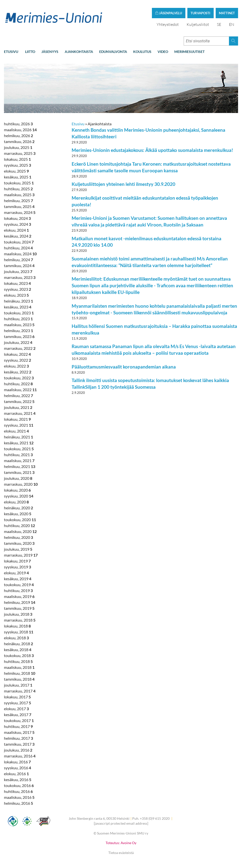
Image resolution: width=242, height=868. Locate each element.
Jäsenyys (50, 52)
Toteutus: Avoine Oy (121, 843)
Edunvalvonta (113, 52)
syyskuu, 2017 (17, 703)
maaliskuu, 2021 (19, 460)
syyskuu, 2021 (19, 425)
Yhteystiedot (168, 24)
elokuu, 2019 (16, 573)
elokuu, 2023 (16, 295)
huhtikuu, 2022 (18, 384)
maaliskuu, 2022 (20, 390)
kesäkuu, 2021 (19, 443)
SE (219, 24)
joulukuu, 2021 (18, 407)
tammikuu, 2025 (19, 206)
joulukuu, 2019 (18, 549)
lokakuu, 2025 (17, 159)
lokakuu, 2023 (17, 283)
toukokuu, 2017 (19, 720)
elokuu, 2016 (16, 774)
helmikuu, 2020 (18, 537)
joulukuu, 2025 (18, 147)
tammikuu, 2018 (19, 679)
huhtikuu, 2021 (18, 455)
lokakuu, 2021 (17, 419)
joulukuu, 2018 (18, 614)
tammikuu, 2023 (19, 336)
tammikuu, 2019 (19, 608)
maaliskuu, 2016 (19, 797)
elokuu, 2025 (16, 171)
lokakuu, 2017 (17, 697)
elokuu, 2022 (16, 366)
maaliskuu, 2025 (19, 195)
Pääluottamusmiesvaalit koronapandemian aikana (124, 367)
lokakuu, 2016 (17, 762)
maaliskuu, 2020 (20, 531)
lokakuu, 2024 (17, 218)
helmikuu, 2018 (20, 673)
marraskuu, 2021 (20, 413)
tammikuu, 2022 (19, 401)
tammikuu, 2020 (19, 543)
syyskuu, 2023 (17, 289)
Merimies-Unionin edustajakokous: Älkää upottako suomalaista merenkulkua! (152, 150)
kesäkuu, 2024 (18, 236)
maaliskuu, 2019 (19, 596)
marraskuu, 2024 (20, 212)
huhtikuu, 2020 (19, 525)
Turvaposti (200, 13)
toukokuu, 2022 (19, 378)
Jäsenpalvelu (169, 13)
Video (163, 52)
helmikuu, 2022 (18, 395)
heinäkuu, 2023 (18, 301)
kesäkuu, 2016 (18, 780)
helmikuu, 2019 (20, 602)
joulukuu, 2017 (18, 685)
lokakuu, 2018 (17, 626)
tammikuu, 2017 (19, 744)
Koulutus (142, 52)
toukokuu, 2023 (19, 313)
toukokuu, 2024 (19, 242)
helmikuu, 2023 (18, 330)
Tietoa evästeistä (121, 853)
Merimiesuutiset (189, 52)
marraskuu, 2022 (20, 348)
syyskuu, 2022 (17, 360)
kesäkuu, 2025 (18, 177)
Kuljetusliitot (198, 24)
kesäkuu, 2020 (18, 514)
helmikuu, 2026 (18, 136)
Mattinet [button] (227, 13)
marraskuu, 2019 (21, 555)
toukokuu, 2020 (20, 520)
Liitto (30, 52)
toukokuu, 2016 (19, 785)
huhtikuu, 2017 (18, 726)
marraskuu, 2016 (20, 756)
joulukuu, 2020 (18, 478)
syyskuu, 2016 (17, 768)
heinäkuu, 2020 (18, 508)
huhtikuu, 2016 (18, 791)
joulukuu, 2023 (18, 271)
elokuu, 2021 (16, 431)
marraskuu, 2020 (21, 484)
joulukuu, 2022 (18, 342)
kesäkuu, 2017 (18, 715)
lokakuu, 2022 (17, 354)
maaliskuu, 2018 (19, 667)
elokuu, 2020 (16, 502)
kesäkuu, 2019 (18, 579)
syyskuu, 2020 (19, 496)
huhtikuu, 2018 (18, 661)
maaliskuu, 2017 (19, 732)
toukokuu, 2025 (19, 183)
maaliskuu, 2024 (20, 254)
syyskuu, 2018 (19, 632)
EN (232, 24)
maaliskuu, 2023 (19, 325)
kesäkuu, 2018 (18, 650)
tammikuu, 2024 (19, 265)
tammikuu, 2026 (19, 141)
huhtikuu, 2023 (18, 319)
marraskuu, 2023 (20, 277)
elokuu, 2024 (16, 230)
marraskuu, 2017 (20, 691)
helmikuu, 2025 (18, 201)
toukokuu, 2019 (19, 585)
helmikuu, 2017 (18, 738)
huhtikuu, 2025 (18, 189)
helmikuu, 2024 (18, 260)
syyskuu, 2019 (17, 567)
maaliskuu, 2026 (20, 130)
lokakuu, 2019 (17, 561)
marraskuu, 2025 (20, 153)
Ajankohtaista (79, 52)
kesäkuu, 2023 (18, 307)
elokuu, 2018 (16, 638)
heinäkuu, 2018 (18, 644)
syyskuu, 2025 (17, 165)
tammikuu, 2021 (19, 472)
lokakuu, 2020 (17, 490)
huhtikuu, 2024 (18, 248)
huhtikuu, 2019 (18, 590)
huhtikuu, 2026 (18, 124)
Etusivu (11, 52)
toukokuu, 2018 (19, 655)
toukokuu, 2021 (19, 449)
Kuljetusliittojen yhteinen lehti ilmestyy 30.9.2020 (123, 184)
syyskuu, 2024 (17, 224)
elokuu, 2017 (16, 709)
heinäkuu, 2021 (18, 437)
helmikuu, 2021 (20, 466)
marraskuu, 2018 (20, 620)
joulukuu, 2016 (18, 750)
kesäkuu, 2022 (18, 372)
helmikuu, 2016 (18, 803)
